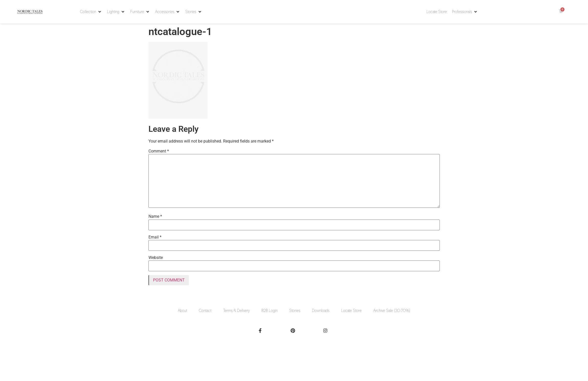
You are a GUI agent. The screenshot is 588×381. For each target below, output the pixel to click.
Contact (205, 311)
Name (155, 216)
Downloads (321, 311)
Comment (159, 151)
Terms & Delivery (236, 311)
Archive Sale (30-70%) (392, 311)
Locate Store (351, 311)
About (182, 311)
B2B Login (269, 311)
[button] (91, 12)
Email (155, 237)
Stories (295, 311)
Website (156, 258)
